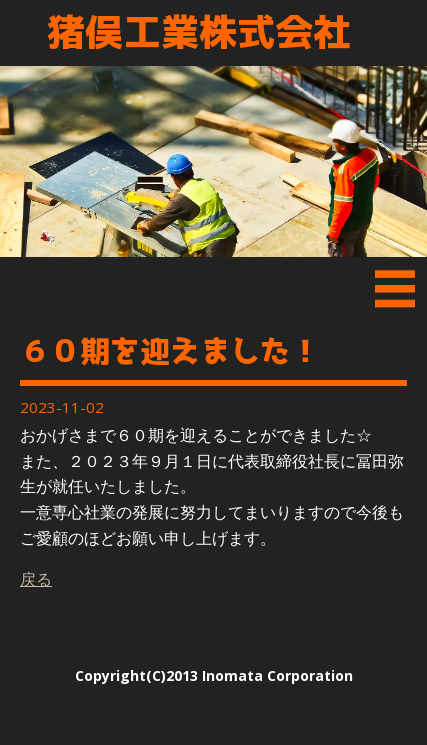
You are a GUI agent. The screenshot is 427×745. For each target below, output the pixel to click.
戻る (36, 579)
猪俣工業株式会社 (199, 32)
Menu (395, 292)
